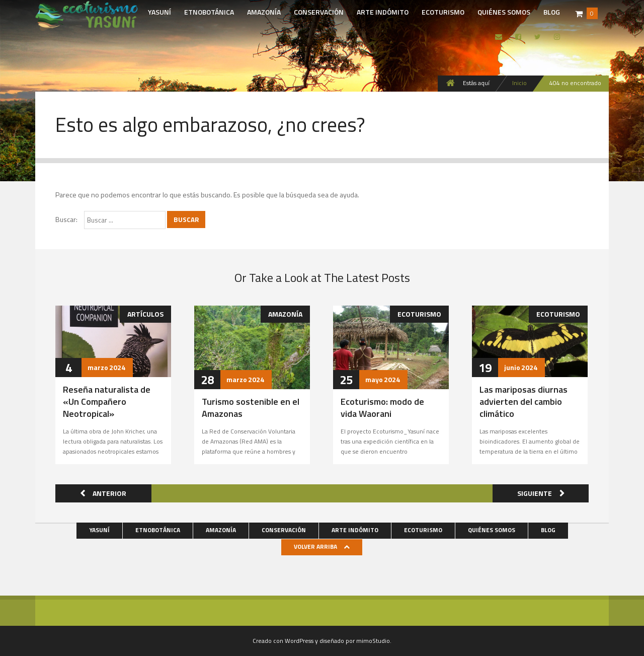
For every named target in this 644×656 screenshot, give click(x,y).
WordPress (299, 641)
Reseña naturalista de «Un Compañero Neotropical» (107, 402)
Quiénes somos (504, 12)
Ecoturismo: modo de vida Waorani (382, 408)
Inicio (519, 83)
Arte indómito (383, 12)
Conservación (319, 12)
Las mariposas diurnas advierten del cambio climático (524, 402)
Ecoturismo (443, 12)
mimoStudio (373, 641)
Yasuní (159, 12)
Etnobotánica (209, 12)
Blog (552, 12)
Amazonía (264, 12)
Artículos (145, 314)
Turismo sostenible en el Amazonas (251, 408)
